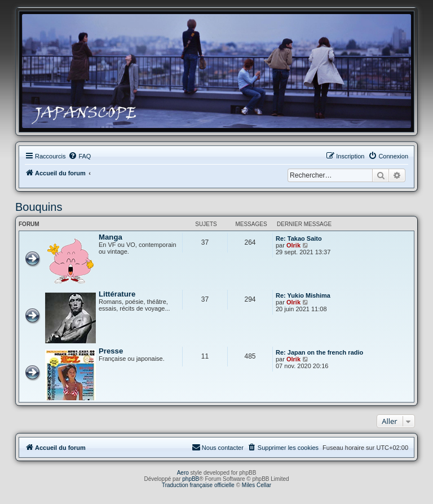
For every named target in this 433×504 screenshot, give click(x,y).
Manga (111, 237)
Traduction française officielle (198, 485)
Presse (111, 351)
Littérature (117, 294)
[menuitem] (79, 156)
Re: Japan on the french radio (319, 352)
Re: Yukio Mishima (303, 295)
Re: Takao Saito (299, 238)
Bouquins (39, 207)
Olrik (293, 245)
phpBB (191, 479)
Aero (183, 473)
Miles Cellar (257, 485)
